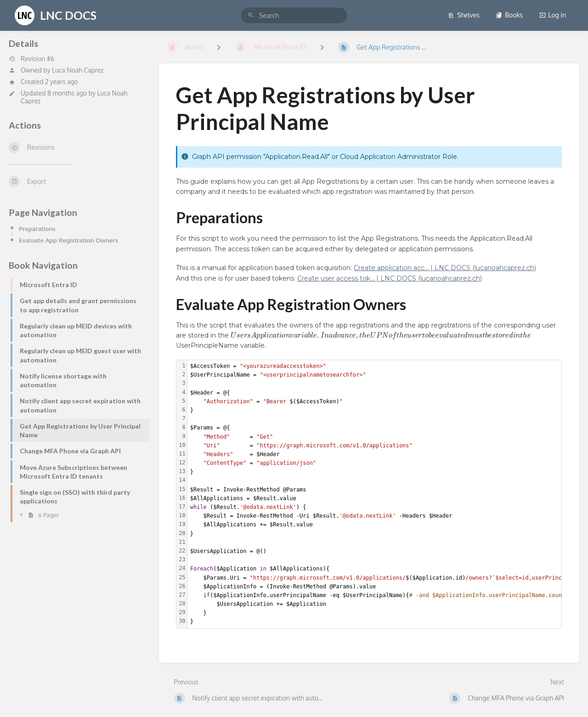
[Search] (251, 15)
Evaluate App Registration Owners (68, 240)
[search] (294, 15)
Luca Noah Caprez (78, 70)
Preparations (37, 229)
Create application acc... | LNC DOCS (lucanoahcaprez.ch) (445, 268)
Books (509, 15)
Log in (553, 15)
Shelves (464, 15)
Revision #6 (31, 59)
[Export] (76, 181)
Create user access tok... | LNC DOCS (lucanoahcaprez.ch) (390, 278)
